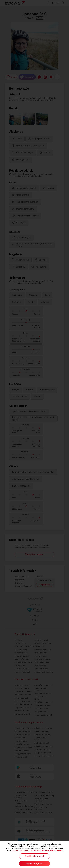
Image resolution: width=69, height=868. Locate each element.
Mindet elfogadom (35, 864)
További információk (20, 850)
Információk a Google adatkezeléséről (47, 850)
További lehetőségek (35, 856)
